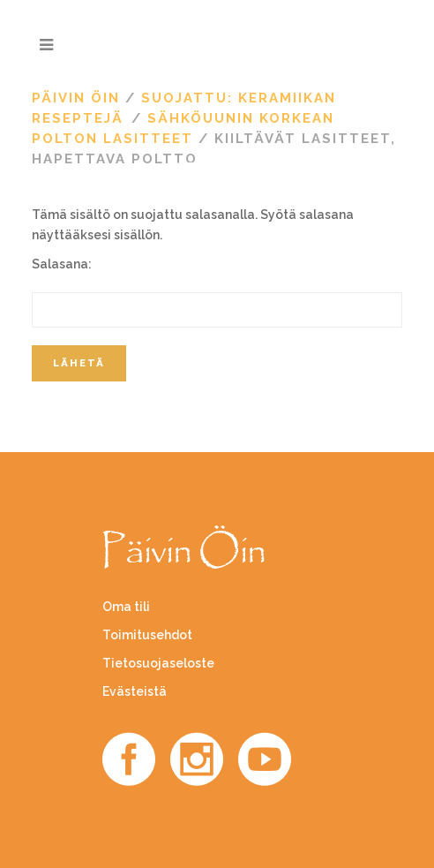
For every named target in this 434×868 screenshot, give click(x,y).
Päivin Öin (76, 98)
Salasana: (217, 292)
